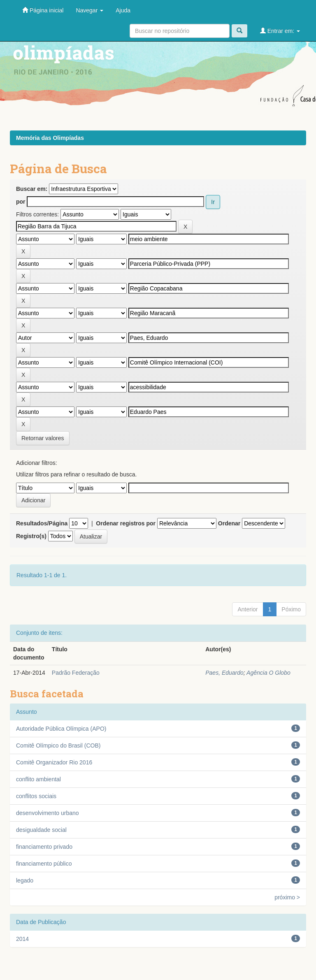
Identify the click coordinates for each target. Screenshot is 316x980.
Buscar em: (32, 189)
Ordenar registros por (126, 523)
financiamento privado (44, 847)
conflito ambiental (38, 779)
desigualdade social (41, 830)
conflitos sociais (36, 796)
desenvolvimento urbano (48, 813)
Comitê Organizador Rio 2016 (54, 762)
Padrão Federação (76, 673)
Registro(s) (31, 536)
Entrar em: (280, 31)
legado (25, 880)
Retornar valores (43, 438)
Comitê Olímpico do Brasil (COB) (58, 745)
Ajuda (123, 10)
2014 (22, 939)
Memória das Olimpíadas (50, 138)
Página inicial (43, 10)
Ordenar (229, 523)
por (21, 202)
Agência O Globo (268, 673)
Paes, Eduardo (224, 673)
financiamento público (44, 864)
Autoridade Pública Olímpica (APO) (61, 729)
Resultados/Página (42, 523)
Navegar (89, 10)
